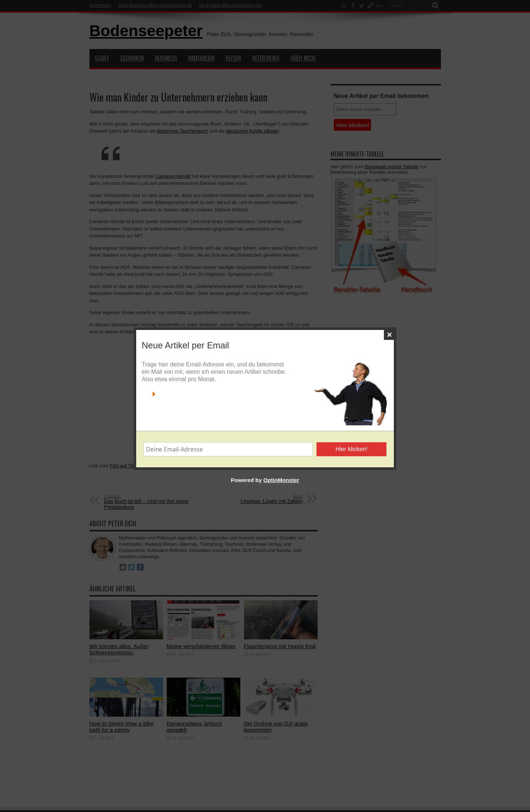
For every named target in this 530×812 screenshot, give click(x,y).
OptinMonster (281, 487)
